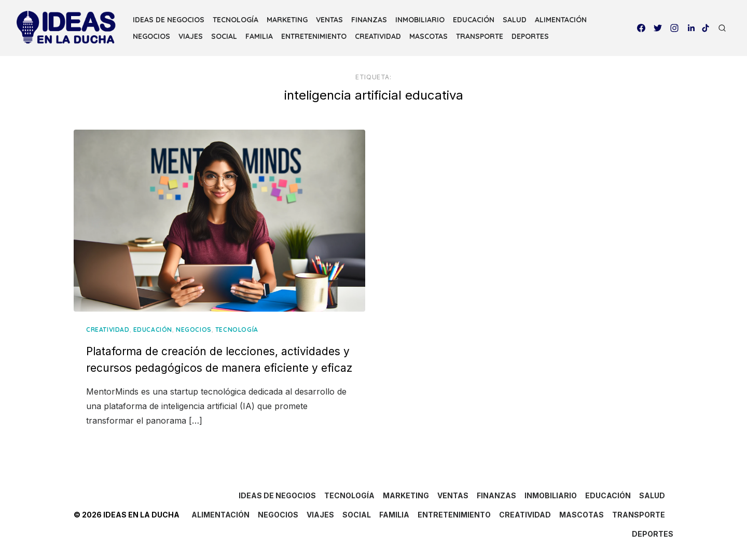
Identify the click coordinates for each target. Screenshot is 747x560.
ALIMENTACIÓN (561, 20)
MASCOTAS (428, 36)
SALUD (515, 20)
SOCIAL (224, 36)
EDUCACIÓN (474, 20)
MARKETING (287, 20)
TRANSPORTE (480, 36)
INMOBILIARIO (420, 20)
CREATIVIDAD (378, 36)
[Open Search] (722, 28)
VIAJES (191, 36)
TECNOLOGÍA (236, 20)
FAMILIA (259, 36)
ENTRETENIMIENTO (314, 36)
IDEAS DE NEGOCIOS (169, 20)
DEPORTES (530, 36)
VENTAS (329, 20)
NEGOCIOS (151, 36)
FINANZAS (369, 20)
